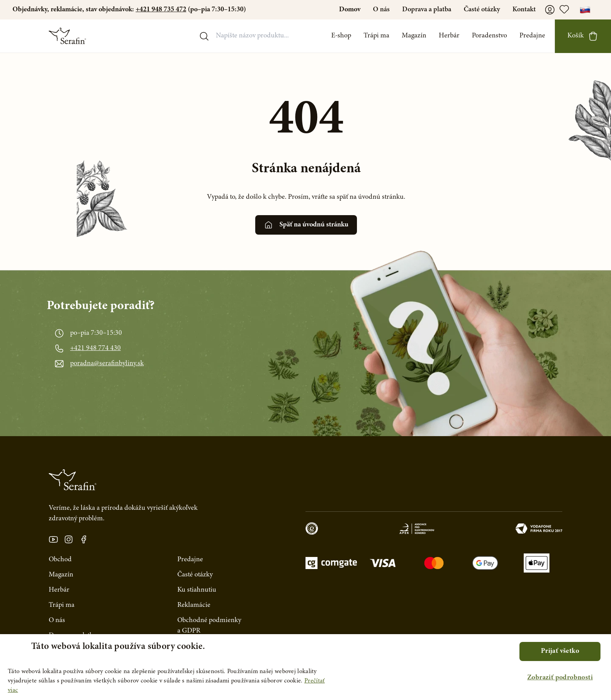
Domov (350, 10)
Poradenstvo (489, 36)
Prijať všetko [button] (560, 651)
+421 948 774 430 (95, 348)
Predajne (532, 36)
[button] (560, 678)
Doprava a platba (427, 10)
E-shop (341, 36)
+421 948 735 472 (161, 10)
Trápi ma (376, 36)
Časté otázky (482, 10)
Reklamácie (194, 605)
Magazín (414, 36)
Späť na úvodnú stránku (306, 225)
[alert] (305, 667)
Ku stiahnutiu (197, 590)
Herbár (449, 36)
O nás (381, 10)
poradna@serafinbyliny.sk (107, 364)
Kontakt (524, 10)
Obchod (60, 560)
